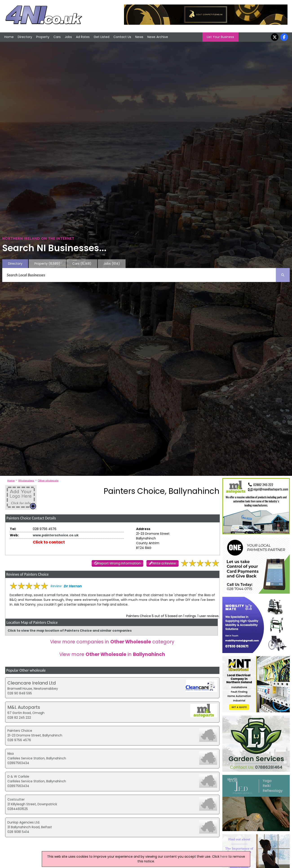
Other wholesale (48, 481)
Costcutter (16, 799)
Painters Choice (20, 731)
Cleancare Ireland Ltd (32, 683)
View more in (112, 654)
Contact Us (122, 37)
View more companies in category (112, 642)
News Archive (158, 37)
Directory (25, 37)
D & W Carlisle (18, 776)
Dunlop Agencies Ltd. (24, 822)
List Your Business (220, 37)
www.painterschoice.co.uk (56, 535)
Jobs (68, 37)
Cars (57, 37)
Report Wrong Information (119, 563)
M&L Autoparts (24, 707)
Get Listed (102, 37)
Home (9, 37)
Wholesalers (26, 481)
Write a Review (164, 563)
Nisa (11, 754)
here (224, 857)
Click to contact (49, 542)
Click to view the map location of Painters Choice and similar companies (70, 631)
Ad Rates (83, 37)
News (139, 37)
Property (43, 37)
